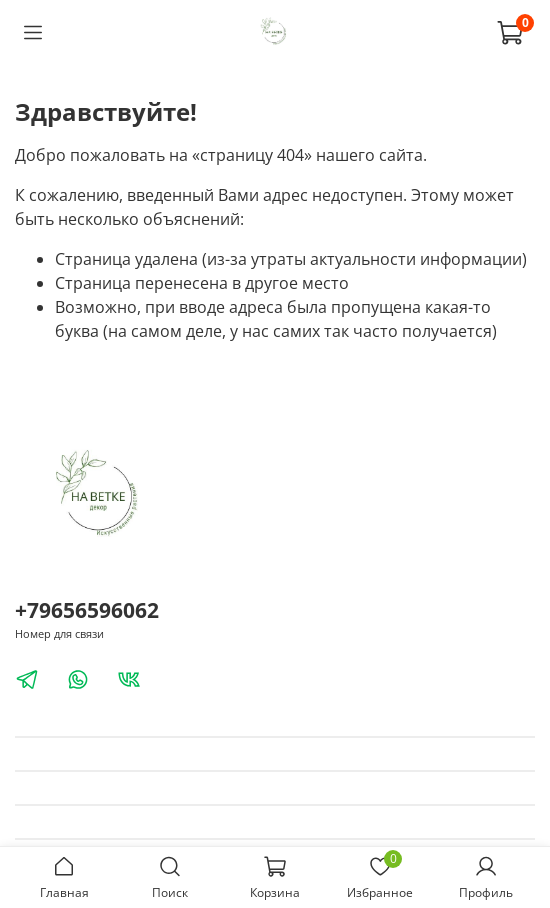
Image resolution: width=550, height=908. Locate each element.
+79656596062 (87, 610)
